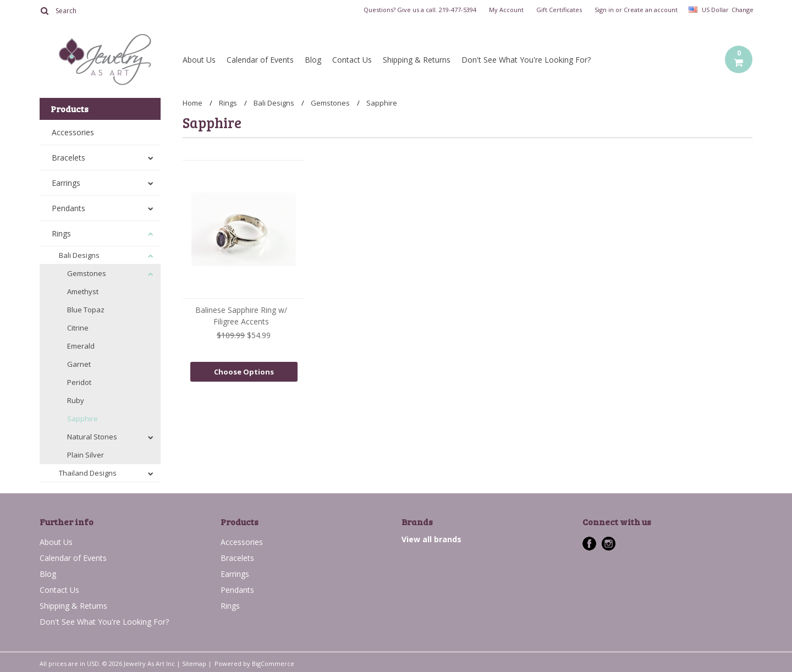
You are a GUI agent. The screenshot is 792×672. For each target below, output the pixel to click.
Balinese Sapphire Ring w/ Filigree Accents (241, 316)
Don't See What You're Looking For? (526, 60)
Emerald (81, 346)
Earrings (66, 183)
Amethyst (83, 291)
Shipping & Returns (417, 60)
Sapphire (82, 418)
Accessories (73, 132)
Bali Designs (79, 255)
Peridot (79, 382)
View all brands (431, 539)
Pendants (68, 208)
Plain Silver (86, 455)
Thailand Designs (88, 473)
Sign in (604, 10)
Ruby (76, 400)
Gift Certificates (559, 10)
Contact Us (352, 60)
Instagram (609, 544)
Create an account (651, 10)
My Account (506, 10)
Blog (313, 60)
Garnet (79, 364)
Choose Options (244, 372)
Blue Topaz (86, 310)
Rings (61, 233)
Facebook (589, 544)
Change (742, 10)
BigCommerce (273, 663)
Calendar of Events (260, 60)
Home (193, 103)
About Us (199, 60)
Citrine (78, 328)
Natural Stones (92, 437)
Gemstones (87, 273)
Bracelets (68, 158)
